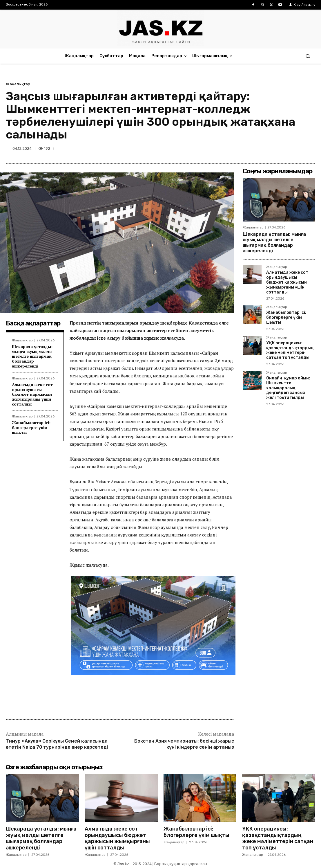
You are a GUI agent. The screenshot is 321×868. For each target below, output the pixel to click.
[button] (308, 56)
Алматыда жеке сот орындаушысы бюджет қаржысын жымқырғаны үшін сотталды (32, 394)
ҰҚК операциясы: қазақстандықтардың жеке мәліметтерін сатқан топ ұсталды (290, 350)
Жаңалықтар (18, 84)
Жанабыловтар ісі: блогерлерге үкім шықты (31, 427)
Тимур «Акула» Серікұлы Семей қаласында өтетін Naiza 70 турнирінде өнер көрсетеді (57, 744)
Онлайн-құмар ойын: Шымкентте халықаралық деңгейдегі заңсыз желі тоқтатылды (288, 388)
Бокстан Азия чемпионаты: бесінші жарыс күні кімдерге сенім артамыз (184, 744)
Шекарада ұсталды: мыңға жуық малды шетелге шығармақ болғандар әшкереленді (32, 356)
